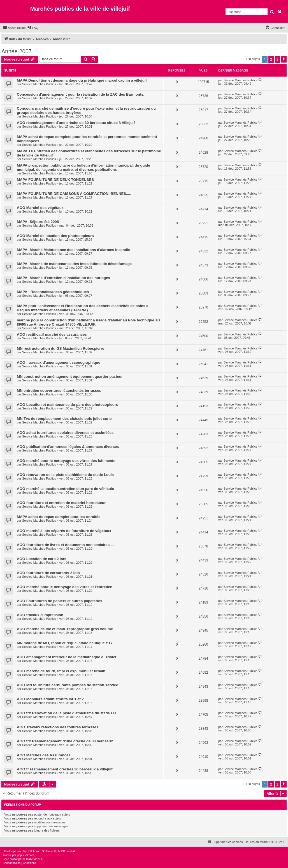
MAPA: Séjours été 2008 (38, 222)
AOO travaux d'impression (40, 615)
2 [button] (271, 59)
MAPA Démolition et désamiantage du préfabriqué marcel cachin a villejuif (82, 80)
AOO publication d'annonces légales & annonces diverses (68, 447)
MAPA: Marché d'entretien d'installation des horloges (63, 278)
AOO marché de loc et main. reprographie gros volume (65, 629)
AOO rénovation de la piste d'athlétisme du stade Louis (65, 475)
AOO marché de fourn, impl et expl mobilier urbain (61, 671)
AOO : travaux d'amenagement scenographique (59, 362)
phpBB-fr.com (26, 855)
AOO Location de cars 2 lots (42, 559)
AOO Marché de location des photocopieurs (55, 236)
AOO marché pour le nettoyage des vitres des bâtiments (66, 461)
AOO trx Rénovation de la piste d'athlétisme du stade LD (66, 713)
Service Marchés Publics (39, 84)
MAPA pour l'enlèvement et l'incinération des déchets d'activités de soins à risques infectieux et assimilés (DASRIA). (83, 308)
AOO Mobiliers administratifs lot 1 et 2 (50, 699)
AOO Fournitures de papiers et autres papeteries (60, 601)
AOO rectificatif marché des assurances (52, 334)
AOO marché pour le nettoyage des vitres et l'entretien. (65, 587)
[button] (284, 59)
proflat (14, 859)
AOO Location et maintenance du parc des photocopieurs (67, 405)
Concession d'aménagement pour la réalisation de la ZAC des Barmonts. (81, 94)
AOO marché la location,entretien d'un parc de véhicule (65, 489)
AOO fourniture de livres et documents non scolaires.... (65, 545)
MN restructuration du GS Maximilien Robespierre (61, 348)
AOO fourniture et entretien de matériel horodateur (61, 503)
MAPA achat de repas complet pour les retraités (59, 517)
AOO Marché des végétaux (40, 208)
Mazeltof (31, 859)
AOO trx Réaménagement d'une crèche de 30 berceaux (65, 741)
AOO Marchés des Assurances (44, 755)
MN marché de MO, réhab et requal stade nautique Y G (64, 643)
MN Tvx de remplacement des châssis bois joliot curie (64, 419)
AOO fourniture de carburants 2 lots (48, 573)
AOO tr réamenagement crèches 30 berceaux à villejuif (65, 769)
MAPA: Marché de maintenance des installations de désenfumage (74, 264)
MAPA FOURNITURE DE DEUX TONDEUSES (55, 180)
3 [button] (277, 59)
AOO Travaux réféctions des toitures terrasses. (58, 727)
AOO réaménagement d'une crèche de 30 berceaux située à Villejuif (76, 123)
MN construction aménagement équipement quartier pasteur (70, 377)
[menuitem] (33, 28)
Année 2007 (17, 51)
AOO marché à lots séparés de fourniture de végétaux (64, 531)
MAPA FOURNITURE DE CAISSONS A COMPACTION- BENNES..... (74, 194)
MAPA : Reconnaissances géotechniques (53, 292)
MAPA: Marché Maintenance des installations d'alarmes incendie (74, 250)
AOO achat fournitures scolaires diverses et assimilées (65, 433)
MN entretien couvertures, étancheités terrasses (59, 391)
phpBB (26, 851)
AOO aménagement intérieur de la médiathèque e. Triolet (67, 657)
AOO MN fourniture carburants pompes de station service (67, 685)
